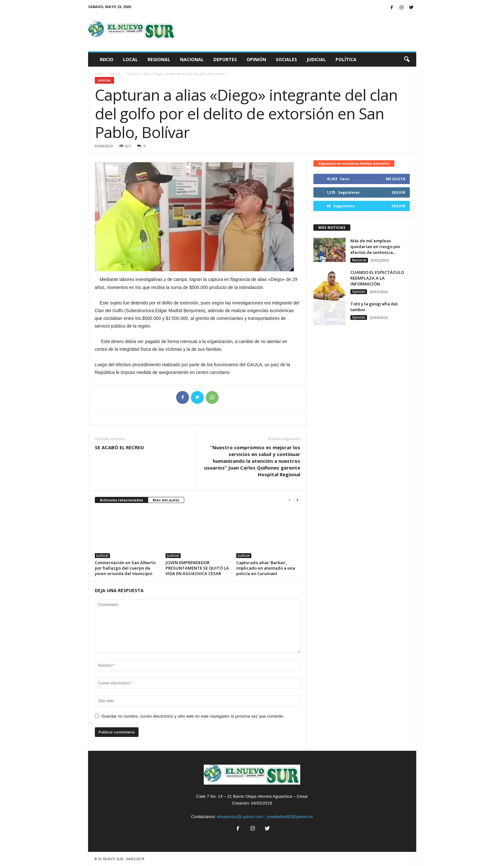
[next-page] (297, 500)
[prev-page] (290, 500)
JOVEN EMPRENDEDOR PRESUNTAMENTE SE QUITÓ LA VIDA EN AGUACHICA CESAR (197, 568)
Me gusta (396, 179)
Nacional (192, 59)
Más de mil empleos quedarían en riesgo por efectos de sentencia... (375, 247)
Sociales (286, 59)
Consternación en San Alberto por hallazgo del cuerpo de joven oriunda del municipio (125, 568)
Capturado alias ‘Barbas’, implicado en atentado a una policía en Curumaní (266, 568)
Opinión (256, 59)
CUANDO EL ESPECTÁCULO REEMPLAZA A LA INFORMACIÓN (377, 278)
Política (346, 59)
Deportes (225, 59)
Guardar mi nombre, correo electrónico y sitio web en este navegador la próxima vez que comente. (193, 716)
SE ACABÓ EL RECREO (119, 447)
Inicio (107, 59)
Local (130, 59)
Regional (159, 59)
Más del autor (166, 500)
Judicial (316, 59)
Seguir (398, 192)
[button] (407, 60)
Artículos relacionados (122, 500)
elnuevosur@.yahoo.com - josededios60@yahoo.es (265, 817)
